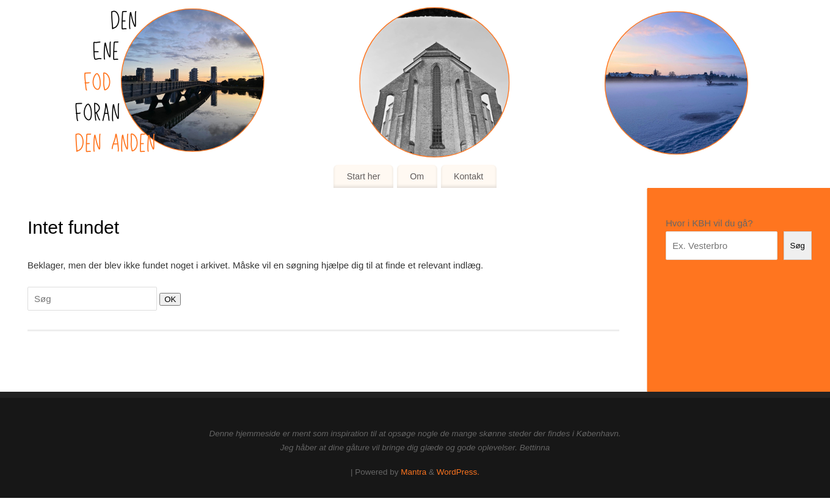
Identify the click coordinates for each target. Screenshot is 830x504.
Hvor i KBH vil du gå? (709, 223)
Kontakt (468, 176)
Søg (798, 246)
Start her (364, 176)
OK (168, 299)
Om (417, 176)
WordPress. (458, 472)
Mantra (413, 472)
